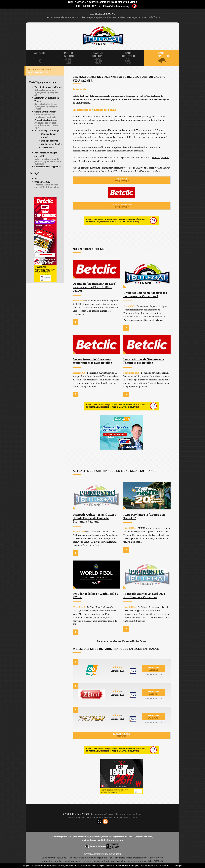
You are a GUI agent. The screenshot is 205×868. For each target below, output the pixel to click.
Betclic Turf (165, 168)
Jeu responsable (120, 817)
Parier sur (122, 180)
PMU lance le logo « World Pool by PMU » (96, 595)
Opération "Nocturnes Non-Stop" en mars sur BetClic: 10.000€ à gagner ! (94, 287)
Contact (133, 817)
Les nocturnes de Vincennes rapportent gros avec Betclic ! (92, 361)
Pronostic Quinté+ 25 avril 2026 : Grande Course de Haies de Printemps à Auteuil (94, 518)
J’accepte (178, 866)
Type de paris (47, 148)
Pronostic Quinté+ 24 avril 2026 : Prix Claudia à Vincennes (145, 595)
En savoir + (164, 866)
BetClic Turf (156, 120)
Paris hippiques (122, 735)
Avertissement (93, 817)
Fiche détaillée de (122, 206)
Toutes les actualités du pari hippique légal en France (122, 641)
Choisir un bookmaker (52, 144)
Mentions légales (76, 817)
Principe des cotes (50, 141)
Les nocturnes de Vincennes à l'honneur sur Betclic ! (144, 361)
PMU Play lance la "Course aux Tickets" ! (144, 516)
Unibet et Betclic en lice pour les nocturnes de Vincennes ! (145, 294)
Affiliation (106, 817)
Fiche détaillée (153, 674)
